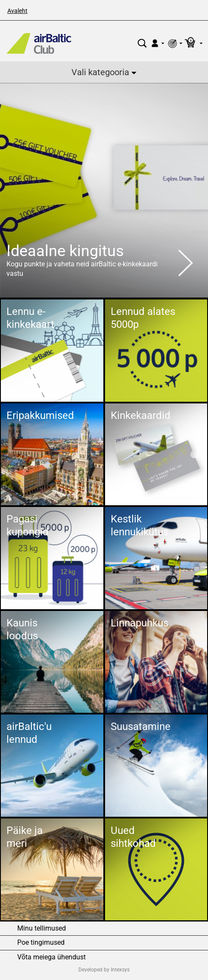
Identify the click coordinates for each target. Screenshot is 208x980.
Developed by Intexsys (104, 970)
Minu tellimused (42, 928)
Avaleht (17, 11)
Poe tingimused (41, 943)
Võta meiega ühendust (51, 957)
